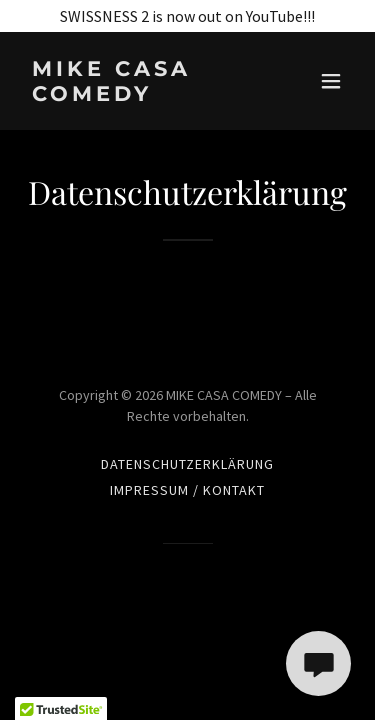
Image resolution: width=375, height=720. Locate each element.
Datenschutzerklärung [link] (187, 464)
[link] (138, 95)
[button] (331, 81)
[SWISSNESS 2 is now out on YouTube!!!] (187, 16)
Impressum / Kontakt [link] (187, 490)
